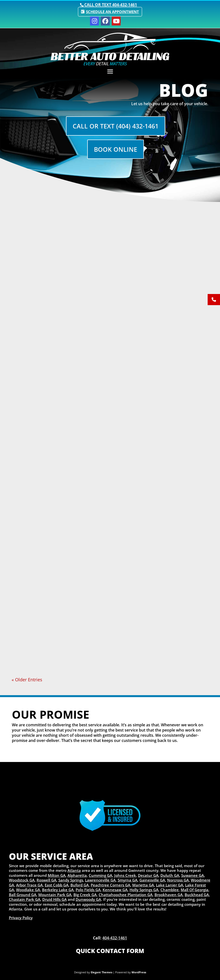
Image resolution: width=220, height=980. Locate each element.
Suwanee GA (193, 875)
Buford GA (80, 885)
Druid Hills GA (55, 899)
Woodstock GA (22, 880)
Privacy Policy (21, 918)
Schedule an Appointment (112, 12)
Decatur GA (148, 875)
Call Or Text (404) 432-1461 (116, 126)
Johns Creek (125, 875)
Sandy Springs (71, 880)
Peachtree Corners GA (110, 885)
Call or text (111, 5)
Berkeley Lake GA (58, 890)
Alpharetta (77, 875)
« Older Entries (27, 680)
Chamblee (170, 890)
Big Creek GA (85, 895)
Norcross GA (178, 880)
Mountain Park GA (55, 895)
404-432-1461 (115, 938)
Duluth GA (170, 875)
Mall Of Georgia (195, 890)
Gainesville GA (152, 880)
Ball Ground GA (23, 895)
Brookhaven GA (169, 895)
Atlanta (74, 870)
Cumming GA (100, 875)
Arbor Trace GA (29, 885)
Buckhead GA (197, 895)
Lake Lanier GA (170, 885)
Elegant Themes (101, 972)
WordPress (139, 972)
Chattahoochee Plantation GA (126, 895)
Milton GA (57, 875)
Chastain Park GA (25, 899)
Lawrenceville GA (100, 880)
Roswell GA (46, 880)
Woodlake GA (28, 890)
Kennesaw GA (115, 890)
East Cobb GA (57, 885)
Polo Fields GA (88, 890)
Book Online (115, 150)
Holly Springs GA (144, 890)
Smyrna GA (128, 880)
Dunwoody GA (88, 899)
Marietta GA (143, 885)
